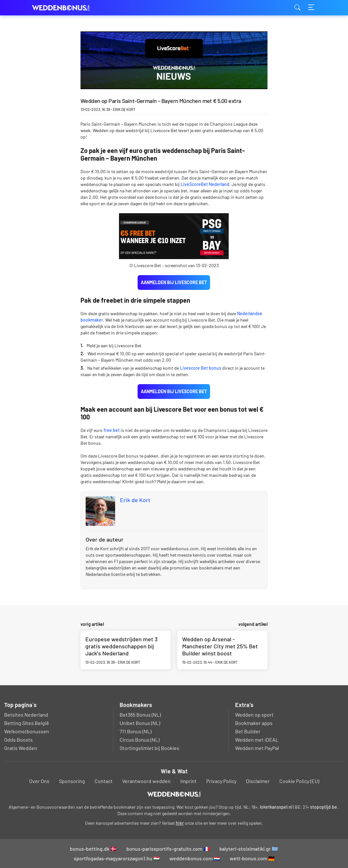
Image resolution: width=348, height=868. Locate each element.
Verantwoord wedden (146, 781)
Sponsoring (72, 781)
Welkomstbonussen (27, 731)
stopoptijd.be (324, 807)
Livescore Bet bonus (201, 368)
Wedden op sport (254, 715)
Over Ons (39, 781)
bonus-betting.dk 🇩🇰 (93, 849)
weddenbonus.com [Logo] (64, 8)
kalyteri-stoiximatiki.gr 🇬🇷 (249, 849)
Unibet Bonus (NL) (140, 723)
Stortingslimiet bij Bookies (149, 748)
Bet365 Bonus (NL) (140, 715)
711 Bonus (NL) (136, 731)
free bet (112, 430)
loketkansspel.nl (276, 807)
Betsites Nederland (26, 715)
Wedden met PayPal (257, 748)
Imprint (188, 781)
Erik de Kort (135, 500)
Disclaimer (258, 781)
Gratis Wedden (21, 748)
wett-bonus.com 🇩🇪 (252, 858)
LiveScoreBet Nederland (205, 184)
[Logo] (174, 794)
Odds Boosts (18, 740)
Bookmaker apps (254, 723)
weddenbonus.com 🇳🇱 (195, 858)
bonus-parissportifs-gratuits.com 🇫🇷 (168, 849)
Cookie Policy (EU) (299, 781)
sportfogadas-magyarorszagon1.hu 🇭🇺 (117, 858)
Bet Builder (248, 731)
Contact (104, 781)
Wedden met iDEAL (257, 740)
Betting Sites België (27, 723)
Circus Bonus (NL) (140, 740)
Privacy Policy (221, 781)
